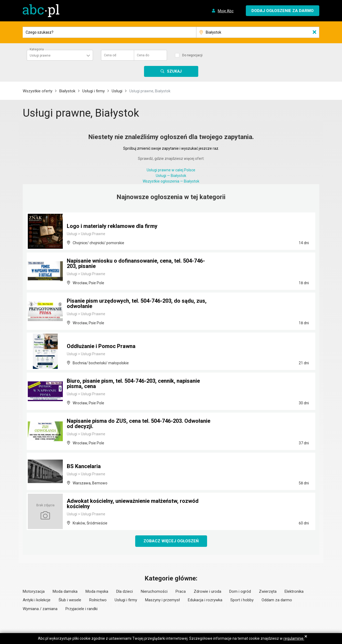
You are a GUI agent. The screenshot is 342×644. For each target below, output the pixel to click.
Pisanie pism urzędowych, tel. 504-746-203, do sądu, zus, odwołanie (137, 303)
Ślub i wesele (70, 600)
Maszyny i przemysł (162, 600)
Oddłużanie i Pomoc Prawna (101, 346)
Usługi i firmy (94, 91)
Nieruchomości (154, 591)
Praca (181, 591)
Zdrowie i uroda (207, 591)
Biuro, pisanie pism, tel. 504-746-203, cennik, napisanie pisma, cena (133, 384)
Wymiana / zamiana (40, 609)
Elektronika (294, 591)
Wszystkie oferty (38, 91)
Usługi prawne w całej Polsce (171, 170)
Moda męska (97, 591)
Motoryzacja (34, 591)
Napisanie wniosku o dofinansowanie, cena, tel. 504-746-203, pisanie (136, 263)
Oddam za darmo (277, 600)
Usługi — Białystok (171, 176)
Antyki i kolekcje (37, 600)
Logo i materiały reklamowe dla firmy (112, 226)
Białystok (67, 91)
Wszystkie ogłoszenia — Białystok (171, 181)
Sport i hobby (242, 600)
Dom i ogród (240, 591)
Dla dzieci (125, 591)
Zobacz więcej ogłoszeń (171, 541)
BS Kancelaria (84, 466)
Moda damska (65, 591)
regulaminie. (294, 638)
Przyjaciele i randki (81, 609)
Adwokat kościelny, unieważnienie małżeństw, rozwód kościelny (133, 504)
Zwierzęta (268, 591)
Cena (110, 55)
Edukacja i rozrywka (205, 600)
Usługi (117, 91)
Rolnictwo (98, 600)
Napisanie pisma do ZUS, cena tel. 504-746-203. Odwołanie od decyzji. (139, 424)
